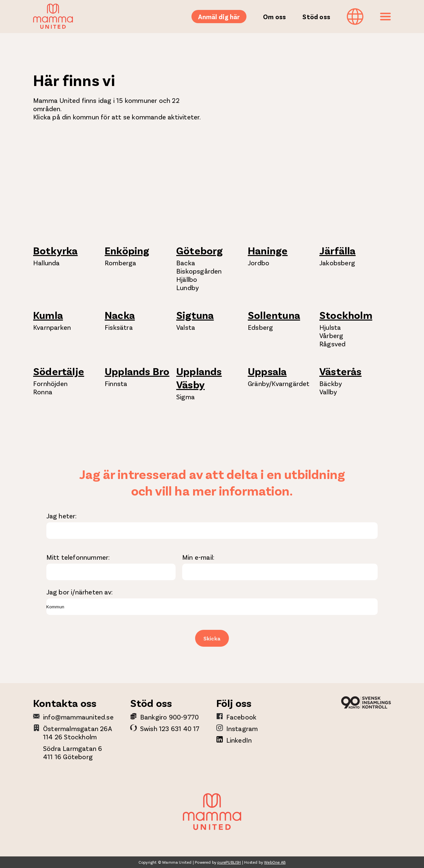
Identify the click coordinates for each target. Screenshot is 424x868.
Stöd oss (316, 17)
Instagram (242, 728)
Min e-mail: (198, 557)
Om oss (274, 17)
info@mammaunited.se (78, 717)
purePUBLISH (229, 862)
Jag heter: (62, 516)
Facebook (241, 717)
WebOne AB (275, 862)
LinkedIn (239, 740)
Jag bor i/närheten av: (79, 592)
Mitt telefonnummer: (78, 557)
